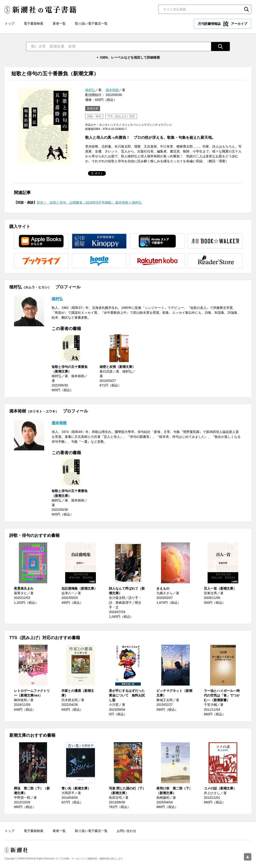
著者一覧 (59, 23)
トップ (10, 23)
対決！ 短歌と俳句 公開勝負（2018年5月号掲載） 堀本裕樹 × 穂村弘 (89, 202)
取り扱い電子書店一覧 (91, 23)
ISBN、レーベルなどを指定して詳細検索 (130, 57)
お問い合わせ (127, 831)
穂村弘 (90, 90)
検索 (246, 9)
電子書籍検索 (34, 23)
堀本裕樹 (112, 90)
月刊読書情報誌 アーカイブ (222, 24)
